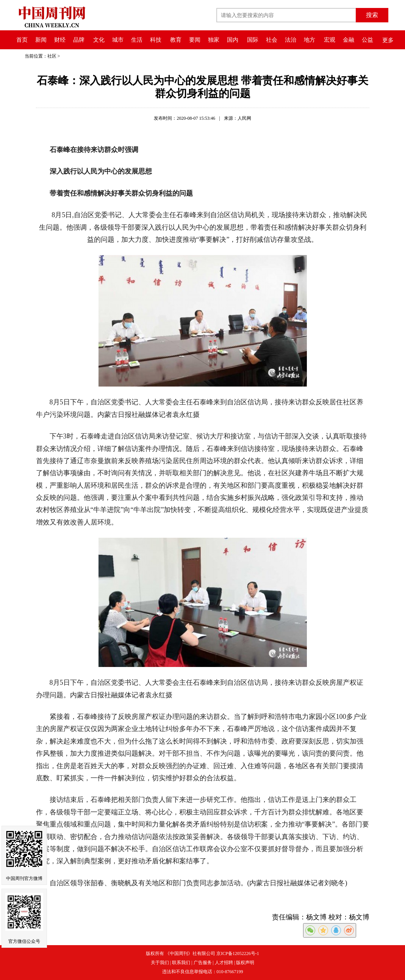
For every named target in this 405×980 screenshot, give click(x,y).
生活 (137, 40)
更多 (388, 40)
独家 (214, 40)
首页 (22, 40)
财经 (60, 40)
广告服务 (203, 963)
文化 (99, 40)
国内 (233, 40)
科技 (156, 40)
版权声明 (245, 963)
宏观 (330, 40)
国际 (253, 40)
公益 (367, 40)
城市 (118, 40)
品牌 (79, 40)
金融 (349, 40)
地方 (310, 40)
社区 (52, 56)
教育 (176, 40)
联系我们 (181, 963)
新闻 (41, 40)
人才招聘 (224, 963)
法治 (291, 40)
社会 (272, 40)
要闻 (195, 40)
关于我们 (160, 963)
